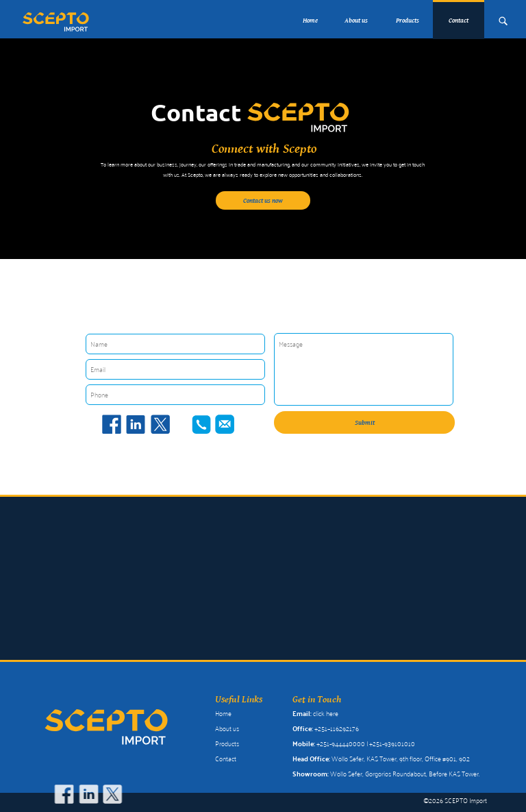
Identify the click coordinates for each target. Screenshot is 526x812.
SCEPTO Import (466, 800)
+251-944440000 (341, 743)
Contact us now (263, 201)
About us (356, 21)
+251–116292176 (337, 728)
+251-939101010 (392, 743)
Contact (226, 759)
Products (408, 21)
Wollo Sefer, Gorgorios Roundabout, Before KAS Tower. (405, 774)
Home (310, 21)
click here (326, 713)
